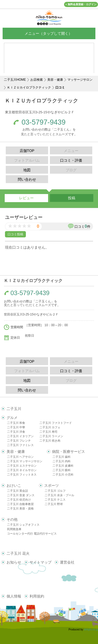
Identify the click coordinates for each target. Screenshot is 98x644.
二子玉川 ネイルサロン (22, 470)
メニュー (49, 33)
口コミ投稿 (15, 234)
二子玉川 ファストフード (56, 423)
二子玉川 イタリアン (20, 436)
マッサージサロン (80, 80)
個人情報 (14, 596)
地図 (27, 170)
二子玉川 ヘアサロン (20, 457)
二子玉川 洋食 (16, 432)
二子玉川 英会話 (18, 491)
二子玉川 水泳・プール (59, 495)
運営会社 (67, 562)
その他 (12, 519)
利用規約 (37, 596)
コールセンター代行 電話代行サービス (32, 534)
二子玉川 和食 (16, 423)
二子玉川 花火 (18, 553)
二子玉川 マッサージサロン (25, 461)
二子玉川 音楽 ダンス (21, 495)
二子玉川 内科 (62, 461)
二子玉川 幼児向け (19, 500)
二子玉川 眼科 (62, 470)
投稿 (72, 198)
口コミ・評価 (71, 160)
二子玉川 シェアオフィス (23, 525)
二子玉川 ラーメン (51, 436)
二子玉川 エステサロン (22, 466)
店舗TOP (27, 151)
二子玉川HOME (15, 80)
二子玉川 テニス (55, 500)
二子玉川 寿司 (48, 432)
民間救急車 (14, 529)
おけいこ (14, 485)
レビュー (26, 198)
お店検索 (37, 80)
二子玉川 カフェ (50, 427)
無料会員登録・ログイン (82, 4)
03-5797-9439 (44, 122)
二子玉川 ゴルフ (55, 491)
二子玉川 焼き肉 (50, 441)
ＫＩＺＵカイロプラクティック (29, 87)
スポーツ (51, 485)
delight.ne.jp (91, 630)
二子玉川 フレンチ (19, 441)
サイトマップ (41, 562)
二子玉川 (14, 409)
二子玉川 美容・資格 (20, 508)
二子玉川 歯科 (62, 457)
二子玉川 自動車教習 (20, 504)
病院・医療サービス (68, 452)
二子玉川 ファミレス (20, 445)
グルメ (12, 418)
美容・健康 (55, 80)
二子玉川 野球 (54, 504)
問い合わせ (27, 179)
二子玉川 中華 (16, 427)
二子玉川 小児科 (63, 475)
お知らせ (14, 562)
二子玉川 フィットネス (22, 475)
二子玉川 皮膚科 (63, 466)
